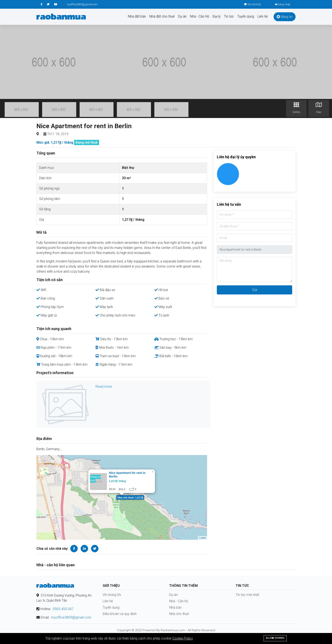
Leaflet (203, 538)
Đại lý (217, 16)
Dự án (182, 16)
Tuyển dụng (246, 16)
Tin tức (229, 16)
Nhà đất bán (137, 16)
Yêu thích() (252, 4)
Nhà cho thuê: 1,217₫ (130, 498)
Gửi (255, 290)
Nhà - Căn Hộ (200, 16)
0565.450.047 (63, 609)
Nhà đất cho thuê (162, 16)
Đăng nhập (283, 4)
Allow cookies (275, 638)
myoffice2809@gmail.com (82, 4)
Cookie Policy (183, 638)
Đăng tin (285, 17)
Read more (104, 387)
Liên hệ (263, 16)
